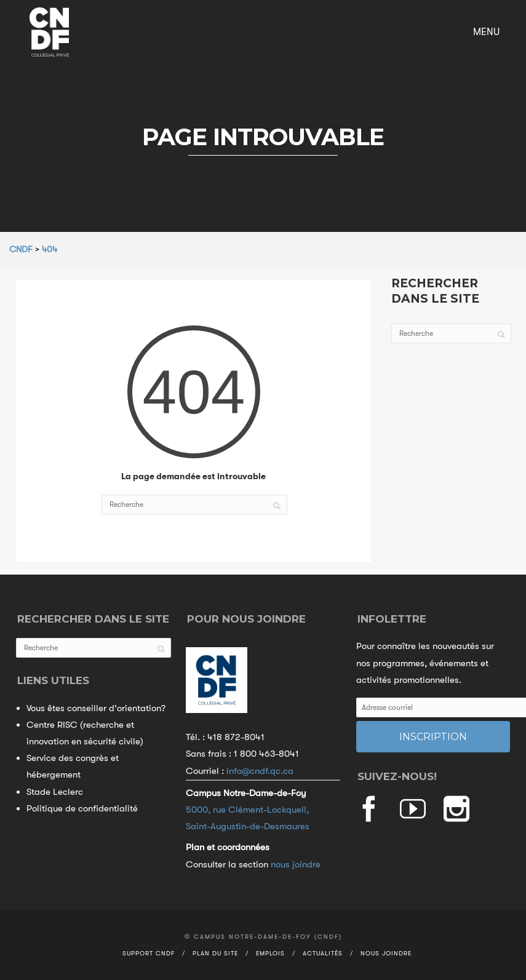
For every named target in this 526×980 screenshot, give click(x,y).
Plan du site (215, 953)
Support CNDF (149, 953)
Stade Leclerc (55, 792)
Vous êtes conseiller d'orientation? (96, 708)
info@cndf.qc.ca (260, 771)
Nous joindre (386, 953)
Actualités (323, 953)
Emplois (270, 953)
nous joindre (296, 864)
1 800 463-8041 (266, 754)
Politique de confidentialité (82, 808)
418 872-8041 (236, 737)
